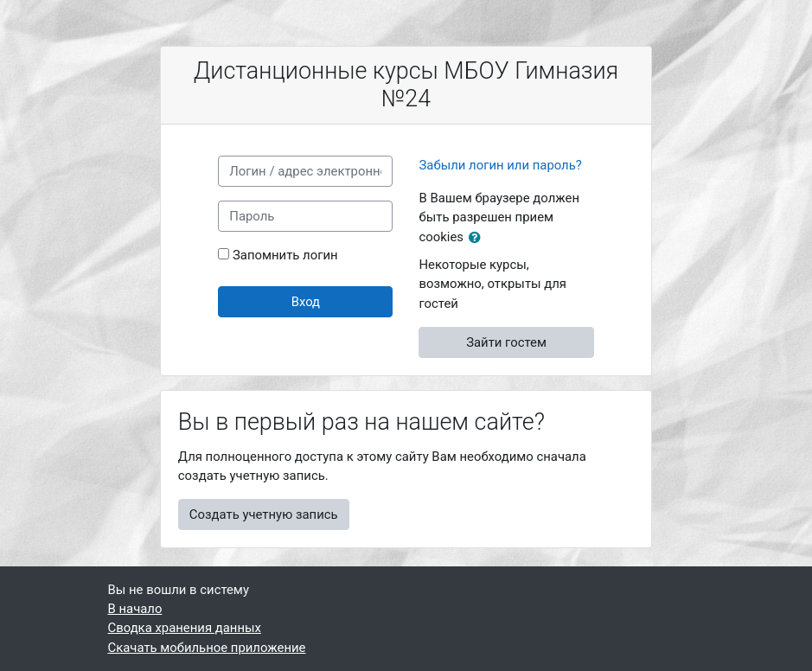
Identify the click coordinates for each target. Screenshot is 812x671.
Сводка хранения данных (185, 628)
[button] (478, 238)
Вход (306, 302)
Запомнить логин (285, 255)
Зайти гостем (506, 342)
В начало (135, 609)
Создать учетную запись (264, 514)
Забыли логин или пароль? (500, 165)
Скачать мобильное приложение (207, 648)
